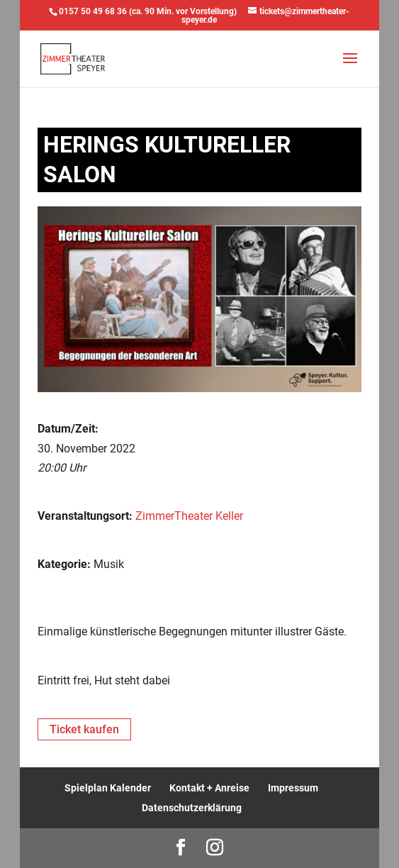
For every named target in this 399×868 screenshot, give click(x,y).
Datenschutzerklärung (192, 808)
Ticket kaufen (84, 729)
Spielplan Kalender (108, 788)
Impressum (293, 788)
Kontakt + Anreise (209, 788)
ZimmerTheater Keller (189, 516)
